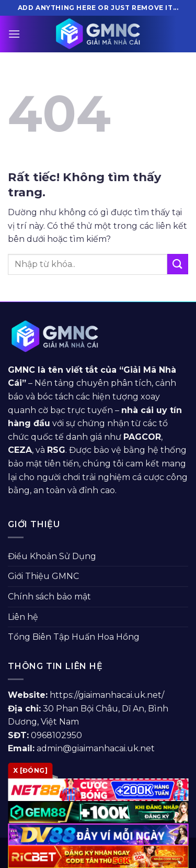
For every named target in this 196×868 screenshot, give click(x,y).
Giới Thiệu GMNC (43, 576)
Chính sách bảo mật (49, 597)
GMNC (21, 370)
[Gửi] (178, 264)
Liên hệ (23, 617)
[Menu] (14, 34)
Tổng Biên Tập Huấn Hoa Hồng (74, 637)
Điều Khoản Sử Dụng (52, 556)
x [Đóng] (30, 770)
